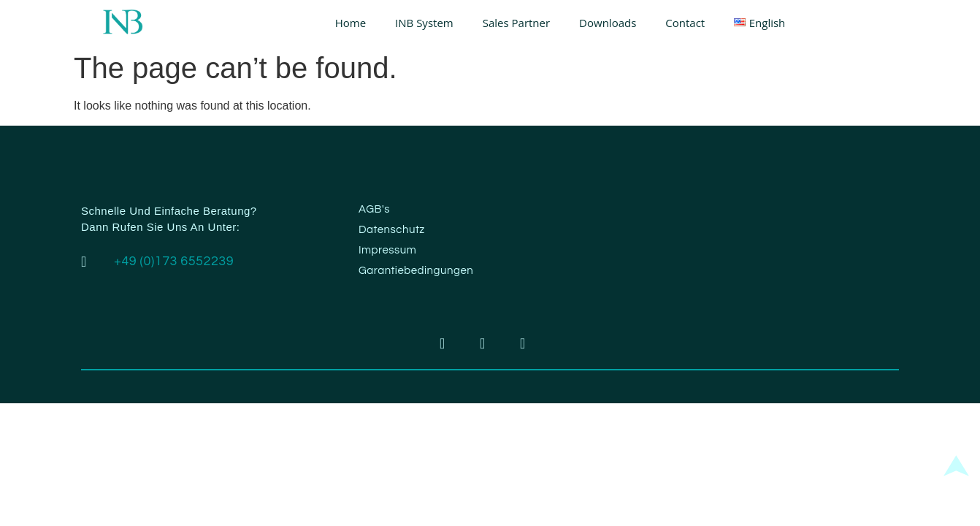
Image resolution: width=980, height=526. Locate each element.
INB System (424, 23)
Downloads (608, 23)
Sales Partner (516, 23)
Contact (685, 23)
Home (351, 23)
